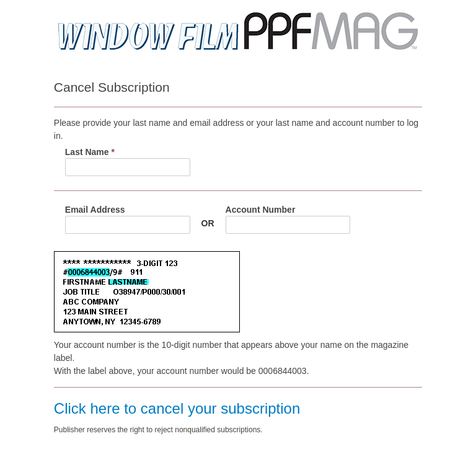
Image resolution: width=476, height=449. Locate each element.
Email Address (95, 210)
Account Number (261, 210)
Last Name (90, 152)
